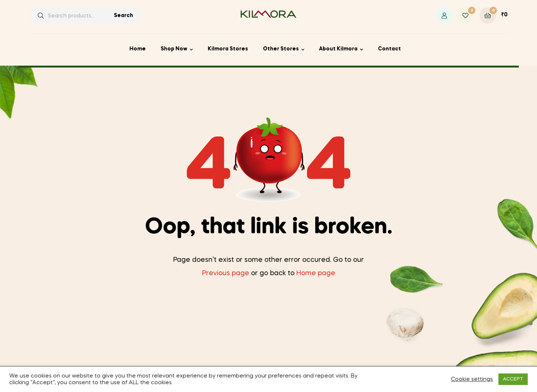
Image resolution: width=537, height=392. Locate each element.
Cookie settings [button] (472, 379)
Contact (389, 49)
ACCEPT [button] (513, 379)
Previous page (226, 273)
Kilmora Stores (228, 49)
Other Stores (281, 49)
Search (123, 16)
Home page (316, 273)
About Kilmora (338, 49)
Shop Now (174, 49)
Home (138, 49)
